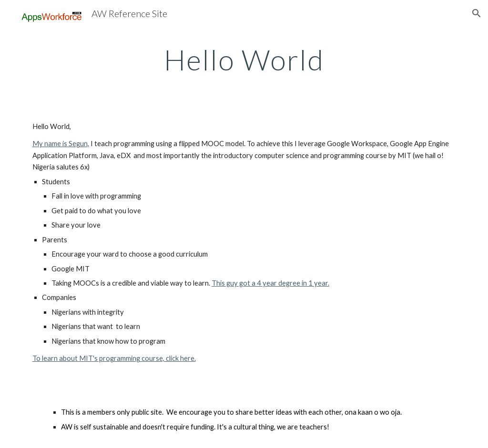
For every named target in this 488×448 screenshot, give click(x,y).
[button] (477, 13)
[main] (244, 60)
